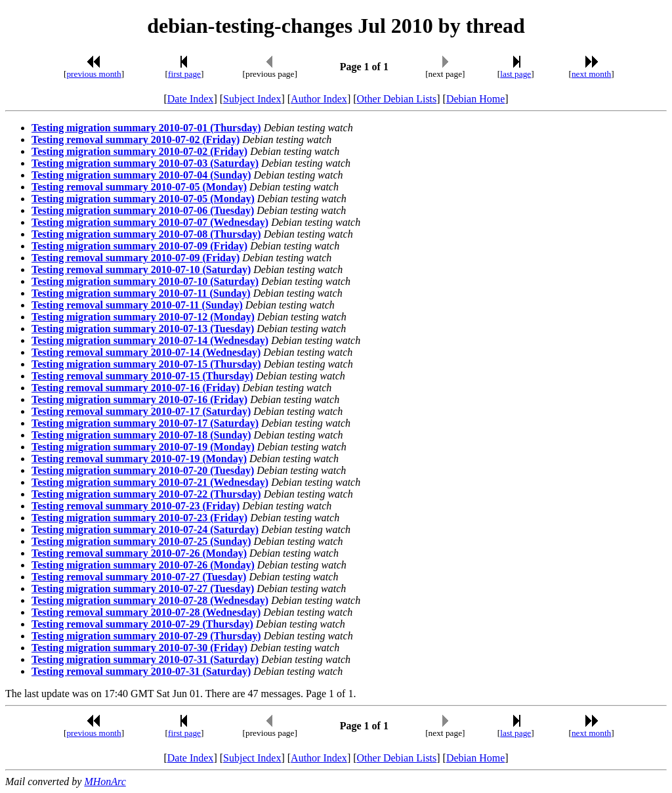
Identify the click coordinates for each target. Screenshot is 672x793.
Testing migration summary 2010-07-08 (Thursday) (146, 234)
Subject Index (252, 99)
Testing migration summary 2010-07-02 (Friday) (139, 151)
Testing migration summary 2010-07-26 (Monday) (143, 565)
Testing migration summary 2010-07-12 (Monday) (143, 317)
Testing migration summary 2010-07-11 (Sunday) (141, 293)
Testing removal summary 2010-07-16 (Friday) (136, 388)
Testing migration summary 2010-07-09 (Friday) (139, 246)
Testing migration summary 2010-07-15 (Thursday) (146, 364)
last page (515, 74)
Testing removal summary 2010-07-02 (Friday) (136, 139)
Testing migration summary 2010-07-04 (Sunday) (141, 175)
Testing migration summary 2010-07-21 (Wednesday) (150, 482)
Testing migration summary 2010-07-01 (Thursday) (146, 128)
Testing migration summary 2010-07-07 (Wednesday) (150, 222)
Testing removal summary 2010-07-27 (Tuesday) (139, 577)
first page (184, 74)
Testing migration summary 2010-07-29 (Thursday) (146, 636)
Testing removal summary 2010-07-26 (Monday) (139, 553)
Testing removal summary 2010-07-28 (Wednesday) (146, 612)
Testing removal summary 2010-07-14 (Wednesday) (146, 352)
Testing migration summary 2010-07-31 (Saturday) (145, 659)
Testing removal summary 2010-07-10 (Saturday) (141, 269)
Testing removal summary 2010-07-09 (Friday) (136, 258)
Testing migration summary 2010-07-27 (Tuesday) (143, 589)
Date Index (191, 99)
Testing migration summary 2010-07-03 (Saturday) (145, 163)
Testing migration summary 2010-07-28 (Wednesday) (150, 600)
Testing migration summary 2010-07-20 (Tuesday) (143, 470)
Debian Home (475, 99)
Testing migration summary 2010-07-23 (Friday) (139, 518)
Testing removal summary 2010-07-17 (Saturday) (141, 411)
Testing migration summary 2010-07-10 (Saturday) (145, 281)
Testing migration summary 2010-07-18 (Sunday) (141, 435)
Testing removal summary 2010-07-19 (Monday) (139, 459)
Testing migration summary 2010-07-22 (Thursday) (146, 494)
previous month (94, 74)
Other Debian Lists (397, 99)
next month (591, 74)
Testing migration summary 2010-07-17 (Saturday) (145, 423)
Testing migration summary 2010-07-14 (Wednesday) (150, 340)
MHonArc (105, 782)
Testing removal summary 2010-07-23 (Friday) (136, 506)
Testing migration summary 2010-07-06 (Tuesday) (143, 210)
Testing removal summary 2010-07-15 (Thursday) (142, 376)
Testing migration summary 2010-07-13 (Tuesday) (143, 329)
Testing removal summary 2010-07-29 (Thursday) (142, 624)
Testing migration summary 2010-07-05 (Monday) (143, 199)
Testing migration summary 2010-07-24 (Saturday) (145, 529)
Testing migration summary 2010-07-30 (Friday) (139, 648)
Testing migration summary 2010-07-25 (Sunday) (141, 541)
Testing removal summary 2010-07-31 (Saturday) (141, 671)
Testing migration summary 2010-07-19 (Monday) (143, 447)
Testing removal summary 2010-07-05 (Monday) (139, 187)
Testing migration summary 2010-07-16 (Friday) (139, 399)
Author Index (319, 99)
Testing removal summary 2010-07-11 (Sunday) (137, 305)
